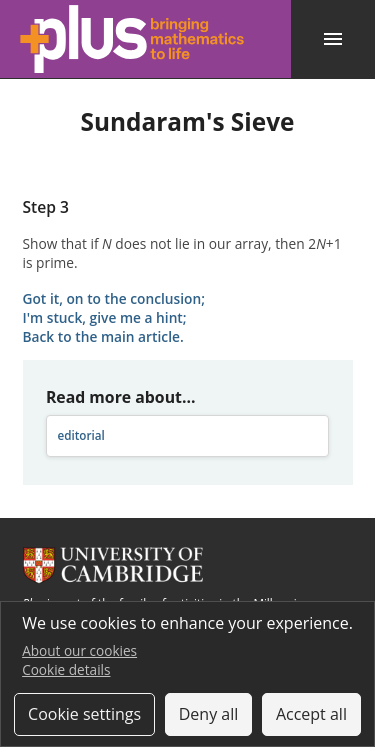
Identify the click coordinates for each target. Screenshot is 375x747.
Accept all (311, 714)
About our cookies (79, 650)
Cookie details (66, 669)
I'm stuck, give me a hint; (105, 317)
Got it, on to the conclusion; (114, 298)
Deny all (209, 714)
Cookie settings (84, 714)
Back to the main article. (103, 336)
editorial (80, 435)
